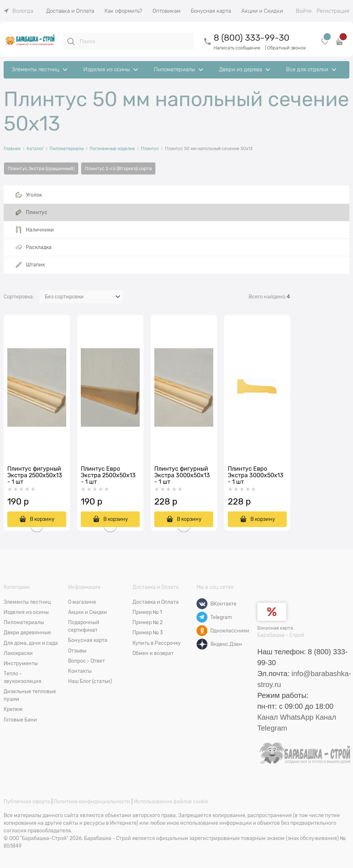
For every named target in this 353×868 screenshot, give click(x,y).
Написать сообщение (237, 48)
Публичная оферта (27, 801)
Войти (304, 11)
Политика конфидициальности (92, 801)
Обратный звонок (287, 48)
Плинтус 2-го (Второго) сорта (118, 168)
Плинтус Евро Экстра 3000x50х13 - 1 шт (256, 475)
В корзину (263, 519)
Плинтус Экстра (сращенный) (41, 168)
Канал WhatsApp (285, 717)
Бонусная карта (275, 628)
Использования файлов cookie (171, 801)
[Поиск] (71, 41)
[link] (18, 11)
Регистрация (333, 11)
